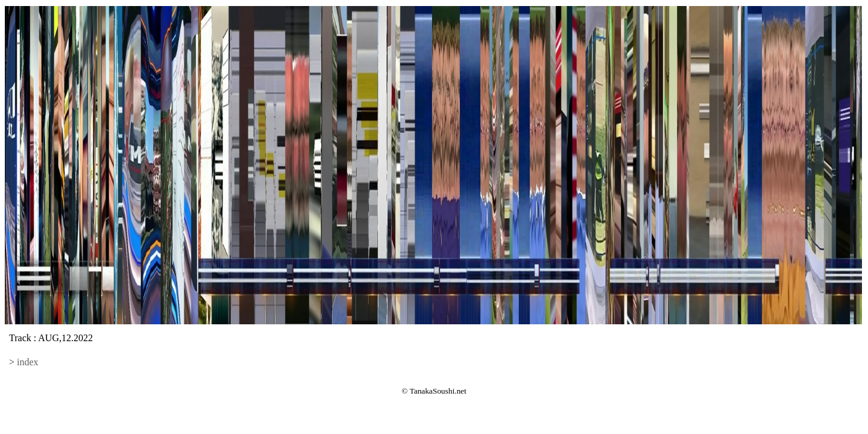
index (28, 362)
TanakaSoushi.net (438, 391)
